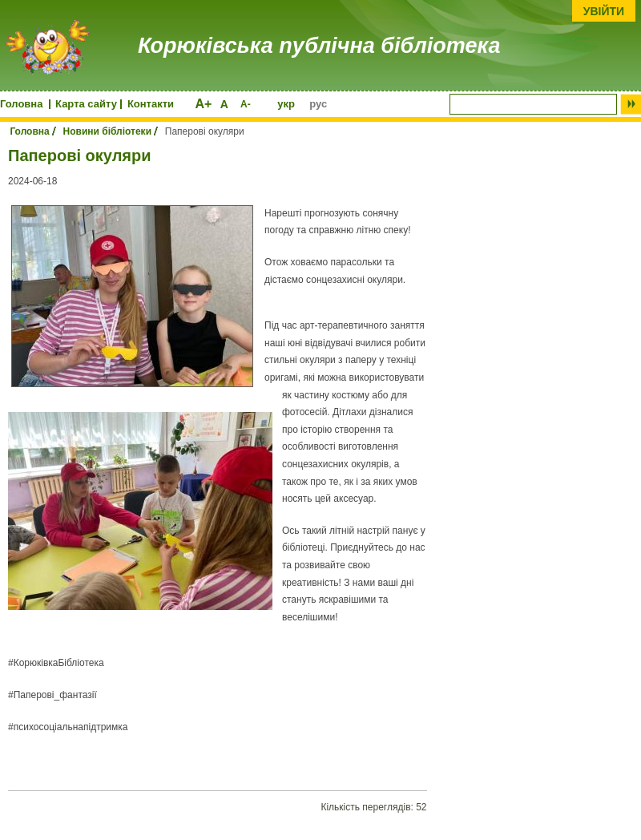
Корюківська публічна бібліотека (319, 46)
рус (318, 104)
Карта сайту (86, 104)
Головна (21, 104)
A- (246, 104)
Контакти (151, 104)
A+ (203, 104)
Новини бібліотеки (108, 131)
